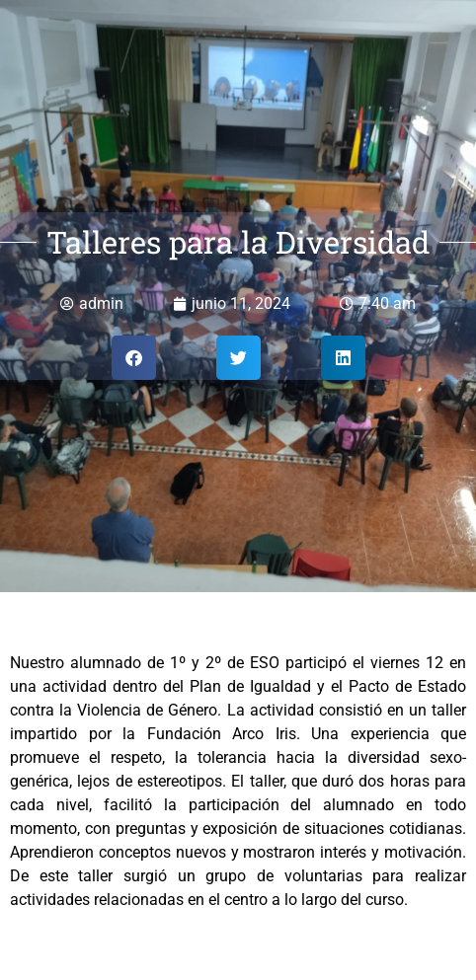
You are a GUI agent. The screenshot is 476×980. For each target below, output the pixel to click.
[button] (134, 358)
